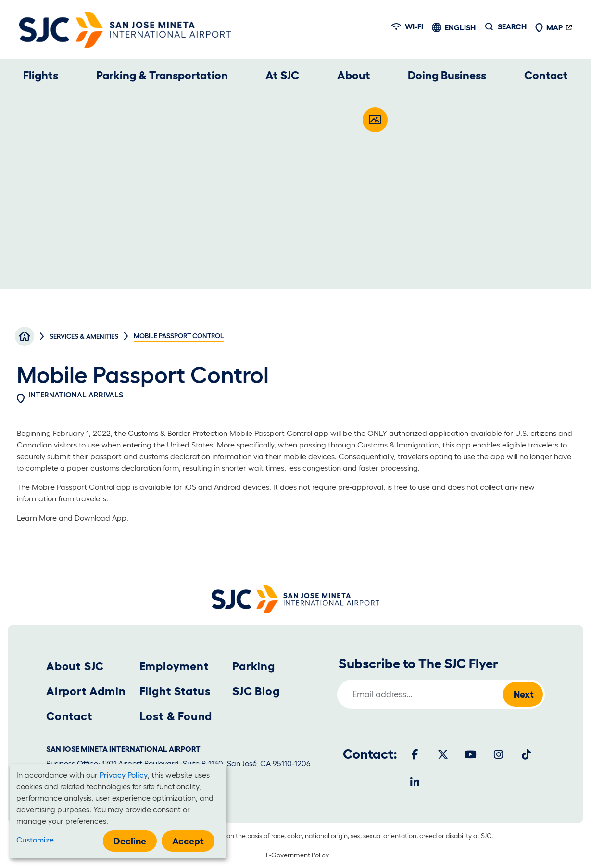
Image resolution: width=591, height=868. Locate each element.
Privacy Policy (124, 775)
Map (549, 27)
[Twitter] (443, 754)
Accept (188, 841)
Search (512, 26)
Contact (546, 75)
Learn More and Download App (72, 518)
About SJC (75, 666)
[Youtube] (471, 754)
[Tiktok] (527, 754)
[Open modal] (375, 120)
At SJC (282, 75)
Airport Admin (86, 691)
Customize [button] (35, 840)
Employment (174, 666)
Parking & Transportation (162, 75)
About (354, 75)
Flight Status (175, 691)
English (460, 27)
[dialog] (118, 811)
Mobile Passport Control (271, 433)
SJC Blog (256, 691)
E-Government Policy (297, 855)
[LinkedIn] (415, 782)
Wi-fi (407, 26)
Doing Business (447, 75)
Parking (254, 666)
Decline (130, 841)
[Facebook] (415, 754)
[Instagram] (499, 754)
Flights (41, 75)
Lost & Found (176, 716)
